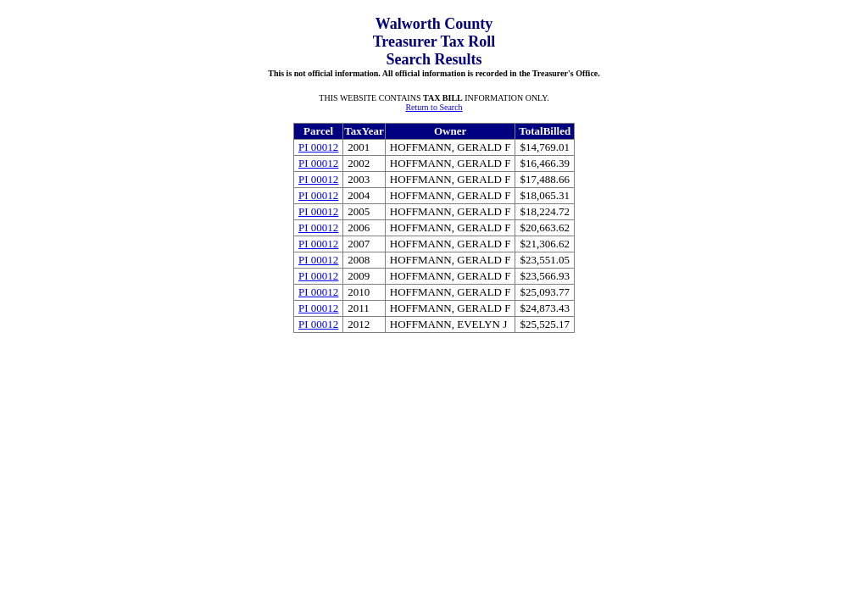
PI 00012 (318, 147)
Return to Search (434, 107)
